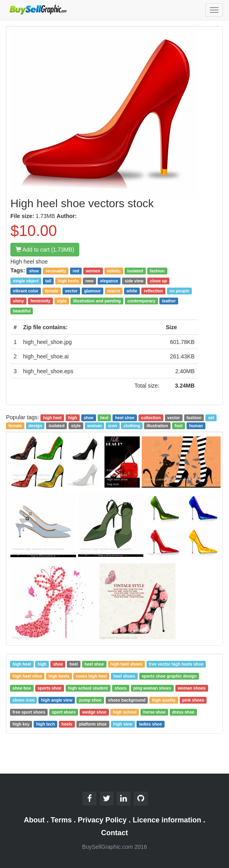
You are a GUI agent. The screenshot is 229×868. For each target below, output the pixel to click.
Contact (115, 833)
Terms (61, 820)
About (34, 820)
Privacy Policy (102, 820)
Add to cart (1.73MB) (45, 250)
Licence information (167, 820)
